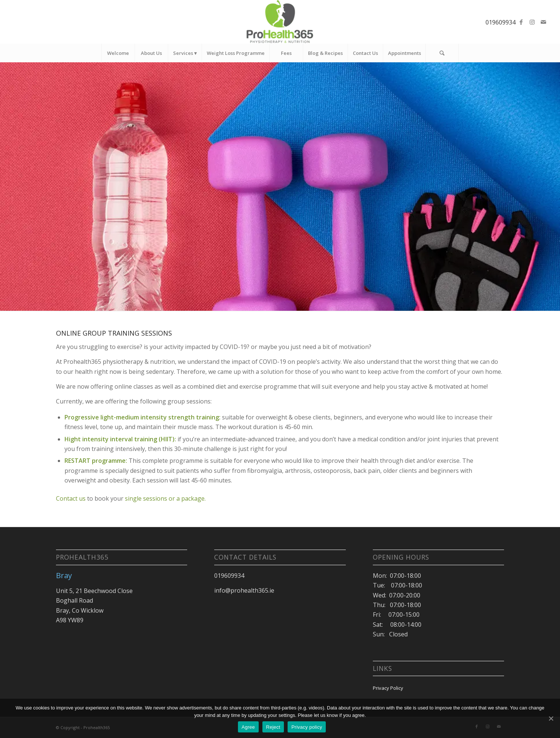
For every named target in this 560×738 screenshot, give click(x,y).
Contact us (71, 498)
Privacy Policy (388, 688)
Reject (273, 727)
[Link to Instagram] (532, 22)
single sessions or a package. (165, 498)
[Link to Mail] (543, 22)
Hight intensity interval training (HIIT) (120, 439)
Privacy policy (307, 727)
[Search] (442, 53)
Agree (248, 727)
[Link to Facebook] (521, 22)
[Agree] (551, 718)
